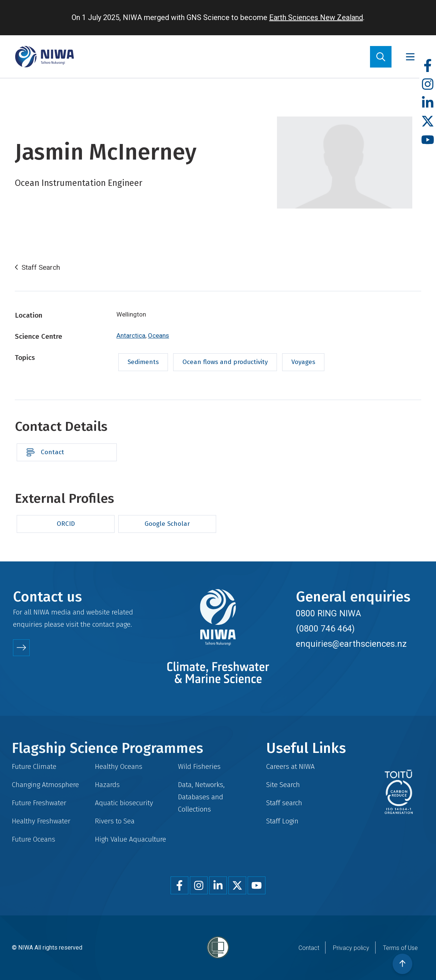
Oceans (158, 335)
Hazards (107, 785)
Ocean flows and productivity (225, 362)
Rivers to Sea (115, 821)
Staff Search (41, 268)
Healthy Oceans (119, 766)
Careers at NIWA (290, 766)
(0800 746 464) (325, 629)
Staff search (284, 803)
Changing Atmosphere (45, 785)
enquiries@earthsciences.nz (351, 644)
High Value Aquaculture (131, 839)
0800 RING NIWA (328, 613)
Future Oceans (34, 839)
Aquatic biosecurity (124, 803)
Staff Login (282, 821)
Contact (52, 452)
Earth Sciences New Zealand (316, 17)
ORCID (66, 524)
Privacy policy (351, 948)
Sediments (143, 362)
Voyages (303, 362)
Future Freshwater (39, 803)
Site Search (283, 785)
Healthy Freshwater (41, 821)
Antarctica (131, 335)
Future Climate (34, 766)
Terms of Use (400, 948)
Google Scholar (167, 524)
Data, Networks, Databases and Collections (201, 797)
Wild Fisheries (199, 766)
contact (103, 624)
